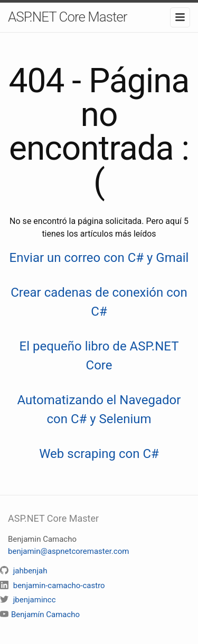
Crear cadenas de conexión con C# (99, 302)
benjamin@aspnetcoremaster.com (68, 551)
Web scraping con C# (99, 454)
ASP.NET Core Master (68, 17)
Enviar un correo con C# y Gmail (99, 258)
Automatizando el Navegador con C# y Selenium (99, 409)
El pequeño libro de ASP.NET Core (99, 356)
